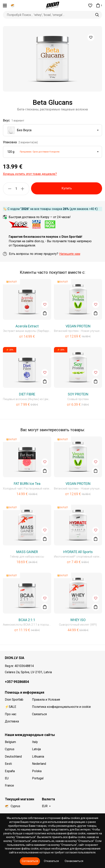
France (9, 785)
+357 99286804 (17, 682)
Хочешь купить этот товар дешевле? (30, 174)
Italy (35, 742)
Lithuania (38, 757)
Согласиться (30, 861)
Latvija (36, 749)
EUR (45, 806)
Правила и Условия (46, 700)
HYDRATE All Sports (78, 552)
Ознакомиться (74, 861)
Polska (37, 771)
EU (7, 778)
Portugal (38, 778)
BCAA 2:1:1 (27, 620)
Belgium (10, 742)
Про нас (11, 714)
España (10, 771)
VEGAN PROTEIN (78, 326)
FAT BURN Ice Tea (27, 484)
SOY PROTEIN (78, 394)
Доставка (12, 721)
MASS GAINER (27, 552)
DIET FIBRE (27, 394)
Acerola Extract (27, 326)
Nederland (39, 764)
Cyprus (10, 749)
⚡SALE (10, 707)
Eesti (8, 764)
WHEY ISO (78, 620)
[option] (52, 59)
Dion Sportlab (14, 700)
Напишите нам (70, 254)
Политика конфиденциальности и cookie (61, 707)
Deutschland (13, 757)
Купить (67, 188)
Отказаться (51, 861)
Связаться (39, 714)
